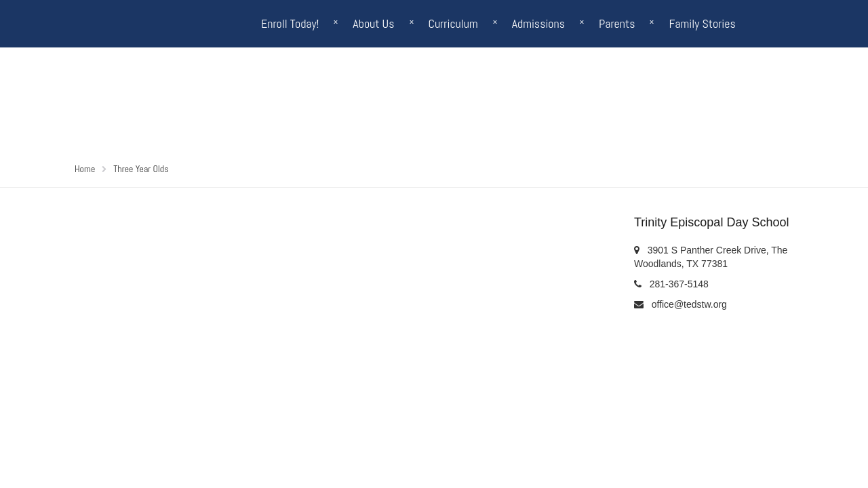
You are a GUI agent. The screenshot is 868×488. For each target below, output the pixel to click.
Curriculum (453, 23)
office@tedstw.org (689, 304)
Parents (617, 23)
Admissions (538, 23)
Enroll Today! (290, 23)
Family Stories (702, 23)
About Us (373, 23)
